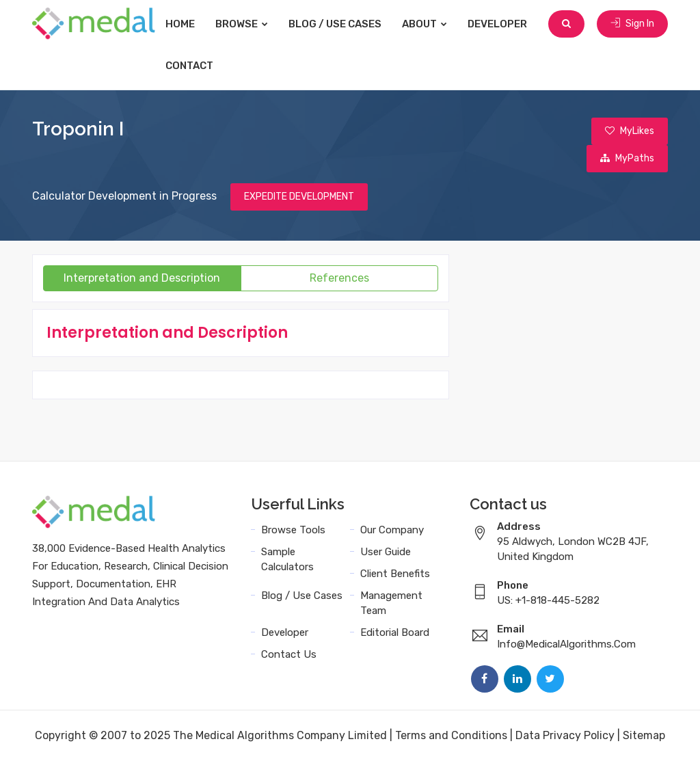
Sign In (632, 24)
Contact (189, 66)
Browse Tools (293, 530)
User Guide (386, 552)
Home (180, 24)
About (425, 24)
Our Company (392, 530)
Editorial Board (395, 632)
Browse (242, 24)
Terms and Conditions (451, 735)
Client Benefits (395, 574)
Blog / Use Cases (335, 24)
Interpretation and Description (142, 278)
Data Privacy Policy (565, 735)
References (339, 278)
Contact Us (289, 654)
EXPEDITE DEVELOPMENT (299, 197)
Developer (497, 24)
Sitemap (644, 735)
